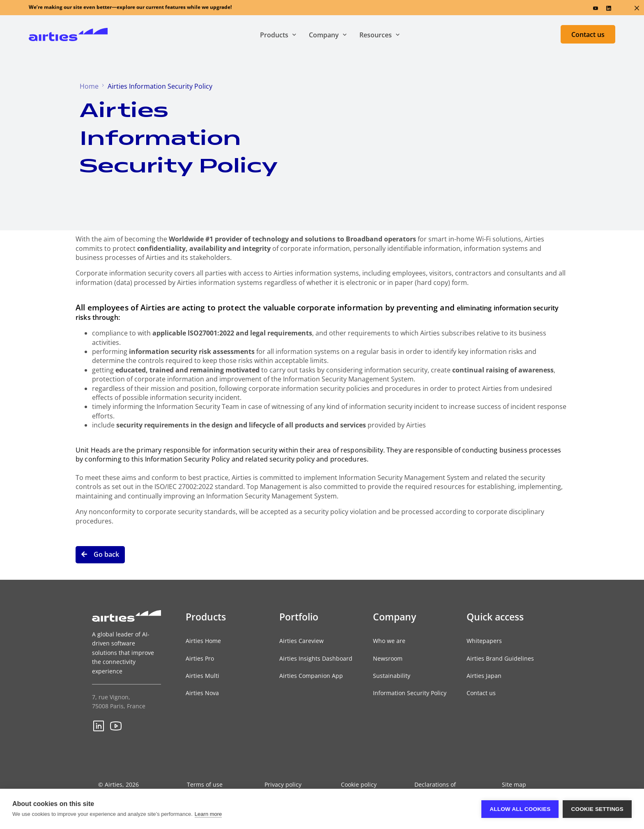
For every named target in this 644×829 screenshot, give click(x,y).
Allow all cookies (520, 809)
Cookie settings (597, 809)
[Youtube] (596, 10)
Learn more (208, 814)
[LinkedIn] (609, 10)
